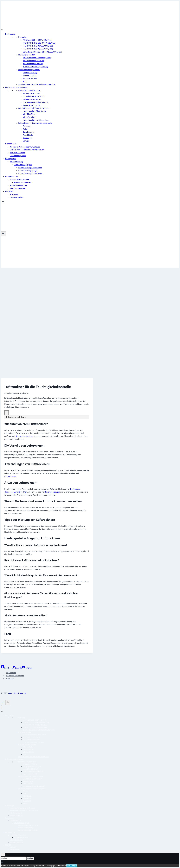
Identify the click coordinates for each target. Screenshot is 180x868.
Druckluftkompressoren (19, 179)
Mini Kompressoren (18, 188)
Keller (25, 129)
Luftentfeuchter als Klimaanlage (36, 120)
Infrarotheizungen (53, 492)
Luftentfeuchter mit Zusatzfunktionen (34, 108)
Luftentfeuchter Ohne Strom (34, 111)
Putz (25, 81)
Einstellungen (72, 866)
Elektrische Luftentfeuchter (16, 87)
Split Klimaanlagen (17, 153)
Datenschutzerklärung (15, 676)
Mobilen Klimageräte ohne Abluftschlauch (27, 150)
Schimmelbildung (30, 73)
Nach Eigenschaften (27, 55)
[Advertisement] (90, 253)
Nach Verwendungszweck (29, 70)
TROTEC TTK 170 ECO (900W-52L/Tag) (39, 43)
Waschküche (28, 135)
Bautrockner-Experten (17, 693)
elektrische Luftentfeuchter (15, 492)
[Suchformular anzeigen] (3, 202)
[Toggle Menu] (2, 30)
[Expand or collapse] (5, 418)
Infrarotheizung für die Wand (30, 168)
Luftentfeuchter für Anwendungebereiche (35, 123)
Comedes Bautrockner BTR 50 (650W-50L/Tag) (42, 52)
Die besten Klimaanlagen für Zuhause (25, 147)
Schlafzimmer (28, 132)
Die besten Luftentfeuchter (29, 90)
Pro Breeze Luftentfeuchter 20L (36, 102)
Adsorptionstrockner (24, 436)
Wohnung (27, 126)
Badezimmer (28, 138)
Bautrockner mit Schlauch (33, 61)
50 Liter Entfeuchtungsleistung (35, 67)
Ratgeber (9, 191)
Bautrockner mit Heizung (33, 64)
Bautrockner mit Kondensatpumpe (37, 58)
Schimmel (14, 194)
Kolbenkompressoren (23, 182)
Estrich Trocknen (30, 79)
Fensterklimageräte (18, 156)
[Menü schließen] (1, 707)
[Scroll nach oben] (3, 703)
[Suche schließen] (3, 855)
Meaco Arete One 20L (32, 105)
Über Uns (10, 679)
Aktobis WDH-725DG (31, 93)
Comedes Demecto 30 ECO (34, 96)
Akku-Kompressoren (18, 185)
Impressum (11, 673)
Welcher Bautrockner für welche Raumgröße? (37, 85)
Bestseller (22, 37)
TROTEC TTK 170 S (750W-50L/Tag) (38, 46)
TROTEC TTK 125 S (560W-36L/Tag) (38, 49)
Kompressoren (11, 176)
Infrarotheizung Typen (23, 165)
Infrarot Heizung (16, 162)
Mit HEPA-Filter (29, 114)
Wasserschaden (29, 76)
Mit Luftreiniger (29, 117)
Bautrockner (10, 34)
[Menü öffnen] (3, 234)
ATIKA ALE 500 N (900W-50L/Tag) (37, 40)
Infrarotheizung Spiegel (28, 171)
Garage (26, 141)
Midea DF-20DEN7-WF (32, 99)
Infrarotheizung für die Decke (30, 173)
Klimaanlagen (11, 144)
